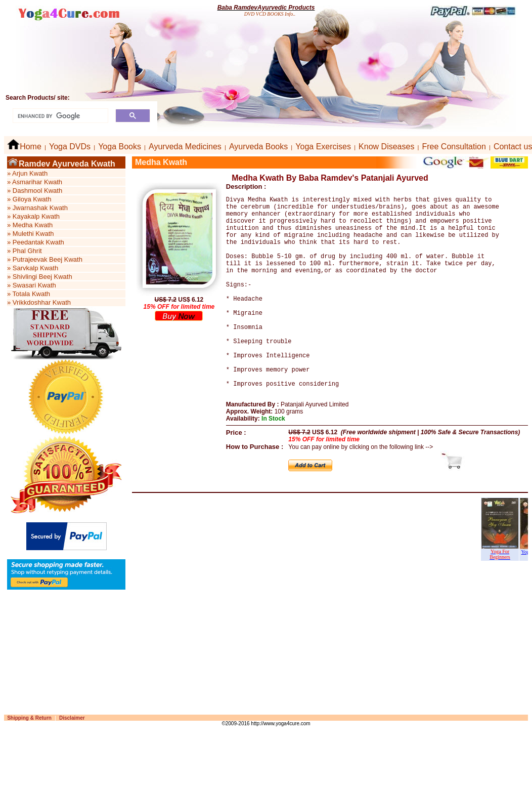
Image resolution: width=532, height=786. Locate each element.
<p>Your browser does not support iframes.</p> (330, 574)
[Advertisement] (244, 688)
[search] (59, 116)
